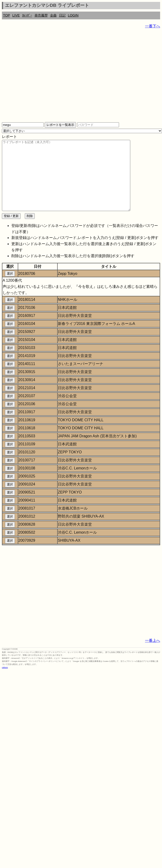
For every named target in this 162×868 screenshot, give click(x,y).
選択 (10, 288)
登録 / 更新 (11, 230)
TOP (6, 15)
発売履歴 (41, 15)
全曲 (53, 15)
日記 (62, 15)
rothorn (5, 682)
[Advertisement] (44, 77)
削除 (30, 230)
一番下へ (153, 26)
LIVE (16, 15)
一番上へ (153, 655)
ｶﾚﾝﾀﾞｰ (27, 15)
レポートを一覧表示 (60, 125)
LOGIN (73, 15)
